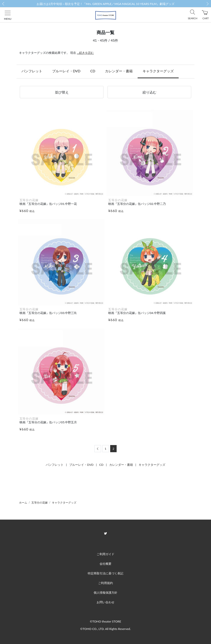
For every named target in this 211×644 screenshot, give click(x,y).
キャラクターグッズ (158, 71)
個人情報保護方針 (105, 593)
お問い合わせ (105, 602)
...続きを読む (85, 53)
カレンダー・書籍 (119, 71)
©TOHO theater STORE (105, 621)
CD (93, 71)
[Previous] (98, 449)
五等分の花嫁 (40, 502)
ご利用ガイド (105, 554)
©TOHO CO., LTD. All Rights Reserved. (105, 629)
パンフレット (32, 71)
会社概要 (105, 564)
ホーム (23, 502)
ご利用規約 (105, 583)
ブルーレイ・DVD (66, 71)
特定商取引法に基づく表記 (105, 573)
